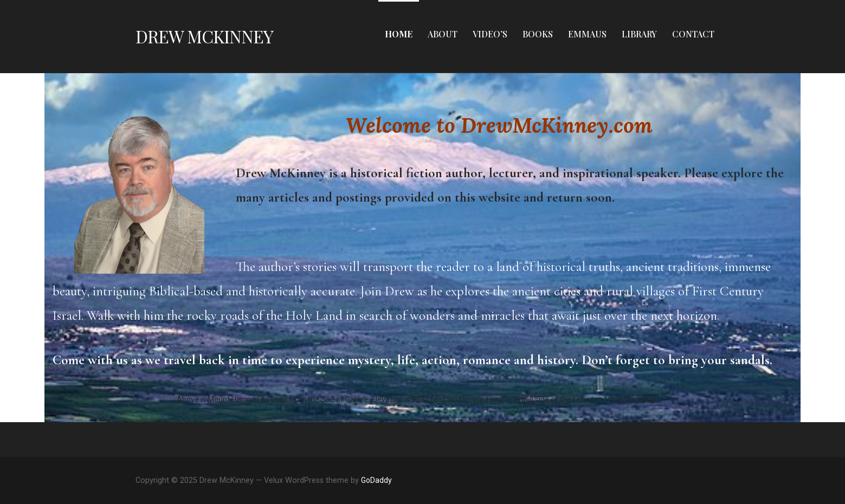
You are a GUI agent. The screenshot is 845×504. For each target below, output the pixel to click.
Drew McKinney (205, 36)
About (443, 34)
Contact (693, 34)
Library (639, 34)
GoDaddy (376, 480)
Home (399, 34)
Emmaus (587, 34)
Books (538, 34)
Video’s (490, 34)
